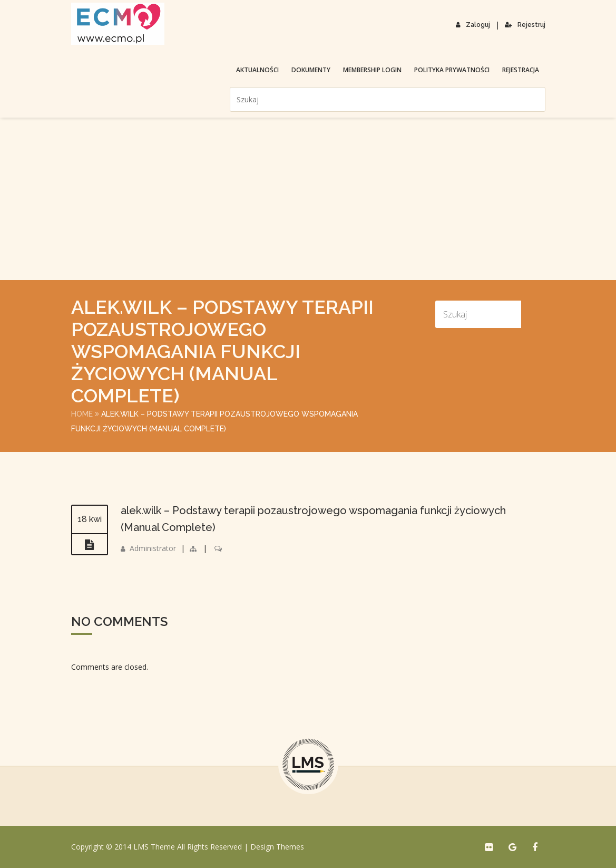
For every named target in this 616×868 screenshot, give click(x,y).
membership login (372, 70)
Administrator (153, 548)
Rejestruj (525, 25)
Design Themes (277, 847)
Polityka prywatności (452, 70)
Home (82, 414)
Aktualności (257, 70)
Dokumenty (311, 70)
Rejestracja (521, 70)
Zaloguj (473, 25)
